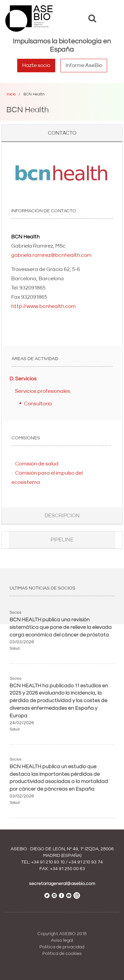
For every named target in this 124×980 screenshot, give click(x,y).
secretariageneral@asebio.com (62, 884)
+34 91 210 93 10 (48, 862)
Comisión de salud (37, 464)
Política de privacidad (62, 947)
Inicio (11, 94)
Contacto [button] (62, 133)
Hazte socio (36, 65)
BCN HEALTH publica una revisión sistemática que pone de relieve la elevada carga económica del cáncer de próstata (61, 627)
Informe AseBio (84, 65)
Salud (15, 648)
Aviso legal (62, 940)
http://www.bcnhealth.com (43, 306)
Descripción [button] (62, 516)
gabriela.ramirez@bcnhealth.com (51, 255)
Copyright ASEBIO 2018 (62, 934)
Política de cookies (62, 954)
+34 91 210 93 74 (86, 862)
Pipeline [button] (62, 540)
